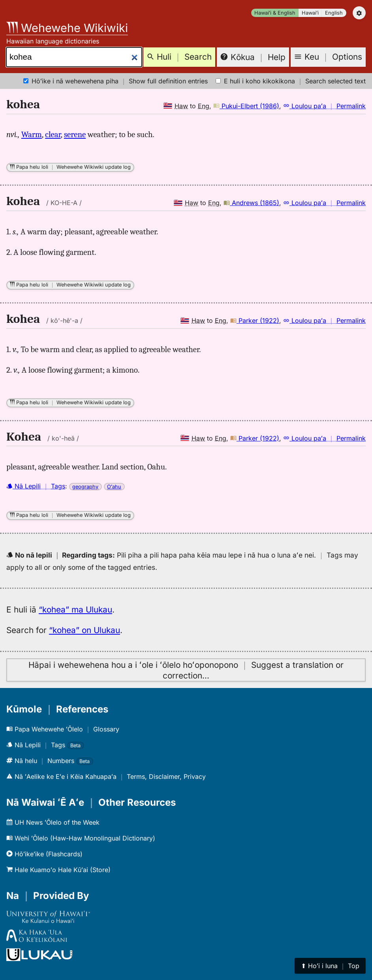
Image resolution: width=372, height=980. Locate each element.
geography (85, 487)
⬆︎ (330, 966)
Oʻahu (114, 487)
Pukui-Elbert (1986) (246, 106)
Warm (32, 134)
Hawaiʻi (310, 13)
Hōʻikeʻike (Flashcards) (44, 854)
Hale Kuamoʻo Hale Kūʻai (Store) (58, 870)
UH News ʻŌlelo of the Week (53, 822)
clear (53, 134)
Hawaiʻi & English (275, 13)
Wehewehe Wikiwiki (67, 28)
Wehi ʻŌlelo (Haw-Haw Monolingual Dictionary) (81, 838)
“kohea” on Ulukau (85, 630)
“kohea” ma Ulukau (75, 610)
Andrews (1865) (251, 203)
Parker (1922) (255, 320)
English (334, 13)
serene (75, 134)
